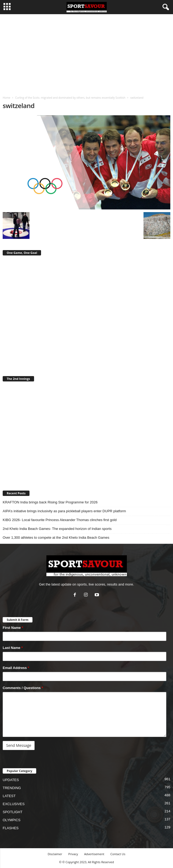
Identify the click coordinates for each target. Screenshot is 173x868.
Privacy (73, 854)
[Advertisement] (86, 54)
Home (6, 98)
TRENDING (12, 788)
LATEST (9, 796)
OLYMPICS (12, 820)
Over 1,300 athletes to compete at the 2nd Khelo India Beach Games (56, 538)
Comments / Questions (23, 688)
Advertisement (94, 854)
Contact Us (118, 854)
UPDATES (11, 780)
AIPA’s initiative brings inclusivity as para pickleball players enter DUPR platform (64, 511)
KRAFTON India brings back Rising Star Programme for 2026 (50, 502)
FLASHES (11, 828)
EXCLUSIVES (14, 804)
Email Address (16, 668)
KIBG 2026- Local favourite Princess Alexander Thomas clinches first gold (60, 520)
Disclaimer (55, 854)
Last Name (13, 648)
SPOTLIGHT (13, 812)
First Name (13, 628)
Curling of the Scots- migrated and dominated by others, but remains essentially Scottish (70, 98)
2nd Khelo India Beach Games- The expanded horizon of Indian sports (57, 529)
